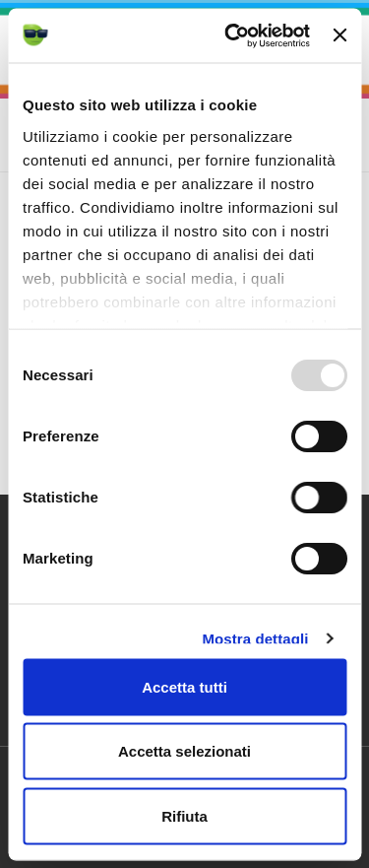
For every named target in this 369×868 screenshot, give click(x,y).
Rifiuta (184, 815)
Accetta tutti (184, 686)
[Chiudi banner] (339, 35)
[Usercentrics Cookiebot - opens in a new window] (232, 35)
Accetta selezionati (184, 751)
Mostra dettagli (255, 638)
